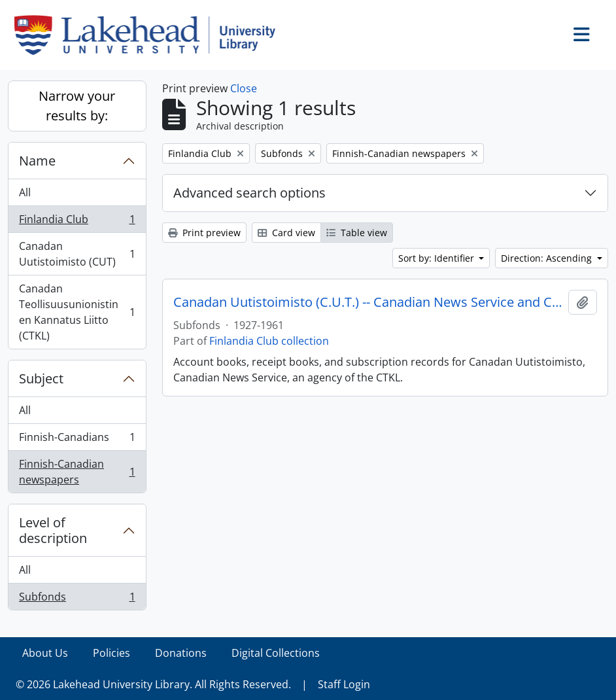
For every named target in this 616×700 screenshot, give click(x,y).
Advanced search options (249, 193)
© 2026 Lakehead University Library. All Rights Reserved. (153, 684)
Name (37, 161)
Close (244, 88)
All (25, 192)
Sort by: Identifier (437, 258)
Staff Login (344, 684)
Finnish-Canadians (77, 440)
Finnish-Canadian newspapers (77, 472)
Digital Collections (276, 653)
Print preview (204, 233)
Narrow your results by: (77, 106)
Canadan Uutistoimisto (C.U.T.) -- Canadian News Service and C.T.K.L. (368, 302)
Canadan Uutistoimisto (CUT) (77, 254)
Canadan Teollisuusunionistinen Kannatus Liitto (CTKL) (77, 312)
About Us (45, 653)
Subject (41, 378)
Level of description (53, 530)
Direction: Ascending (548, 258)
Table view (357, 233)
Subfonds (77, 599)
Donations (181, 653)
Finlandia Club (77, 222)
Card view (286, 233)
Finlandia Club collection (269, 341)
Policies (111, 653)
